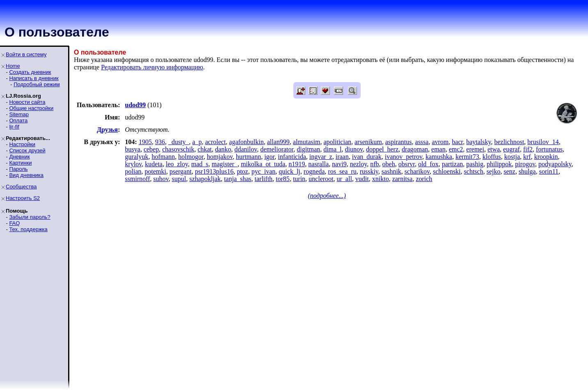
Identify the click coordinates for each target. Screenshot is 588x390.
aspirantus (399, 142)
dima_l (332, 149)
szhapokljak (205, 179)
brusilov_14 (543, 142)
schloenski (447, 171)
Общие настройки (31, 108)
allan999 (278, 142)
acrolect (216, 142)
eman (438, 149)
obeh (389, 164)
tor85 (283, 179)
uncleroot (321, 179)
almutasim (307, 142)
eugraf (511, 149)
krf (527, 157)
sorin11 (549, 171)
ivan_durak (367, 157)
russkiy (369, 171)
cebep (151, 149)
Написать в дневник (34, 78)
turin (299, 179)
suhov (161, 179)
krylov (134, 164)
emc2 (456, 149)
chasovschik (178, 149)
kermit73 (467, 157)
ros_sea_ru (342, 171)
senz (509, 171)
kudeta (154, 164)
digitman (308, 149)
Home (13, 66)
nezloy (359, 164)
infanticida (292, 157)
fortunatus (549, 149)
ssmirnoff (138, 179)
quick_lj (289, 171)
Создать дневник (30, 72)
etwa (494, 149)
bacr (457, 142)
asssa (422, 142)
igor (269, 157)
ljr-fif (14, 127)
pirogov (525, 164)
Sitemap (19, 114)
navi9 (339, 164)
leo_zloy (177, 164)
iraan (342, 157)
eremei (475, 149)
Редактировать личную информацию (152, 67)
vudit (362, 179)
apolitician (337, 142)
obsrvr (407, 164)
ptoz (243, 171)
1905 (145, 142)
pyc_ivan (264, 171)
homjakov (220, 157)
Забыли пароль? (30, 217)
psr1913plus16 (214, 171)
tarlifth (264, 179)
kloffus (492, 157)
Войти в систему (26, 54)
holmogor (191, 157)
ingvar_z (321, 157)
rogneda (314, 171)
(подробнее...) (327, 196)
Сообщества (21, 187)
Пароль (18, 169)
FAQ (14, 223)
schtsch (474, 171)
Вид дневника (26, 175)
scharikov (417, 171)
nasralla (318, 164)
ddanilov (246, 149)
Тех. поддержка (28, 229)
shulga (527, 171)
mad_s (200, 164)
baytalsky (478, 142)
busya (133, 149)
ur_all (344, 179)
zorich (424, 179)
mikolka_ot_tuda (263, 164)
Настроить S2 (23, 198)
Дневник (19, 157)
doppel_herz (382, 149)
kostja (512, 157)
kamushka (439, 157)
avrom (440, 142)
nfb (374, 164)
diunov (354, 149)
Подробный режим (37, 84)
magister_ (225, 164)
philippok (499, 164)
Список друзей (27, 150)
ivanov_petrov (404, 157)
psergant (181, 171)
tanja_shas (238, 179)
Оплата (18, 120)
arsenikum (368, 142)
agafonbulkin (246, 142)
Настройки (22, 144)
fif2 (528, 149)
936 (160, 142)
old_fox (428, 164)
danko (223, 149)
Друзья (107, 130)
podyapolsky (555, 164)
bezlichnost (509, 142)
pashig (475, 164)
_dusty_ (179, 142)
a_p (197, 142)
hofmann (163, 157)
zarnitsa (403, 179)
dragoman (415, 149)
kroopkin (546, 157)
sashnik (391, 171)
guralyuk (137, 157)
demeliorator (277, 149)
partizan (453, 164)
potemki (156, 171)
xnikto (381, 179)
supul (179, 179)
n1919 (297, 164)
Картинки (20, 163)
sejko (494, 171)
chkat (205, 149)
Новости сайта (27, 102)
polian (133, 171)
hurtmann (248, 157)
